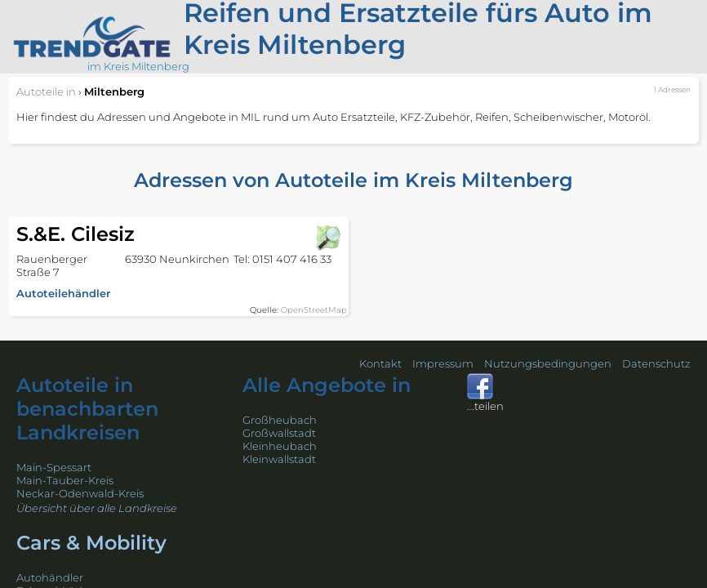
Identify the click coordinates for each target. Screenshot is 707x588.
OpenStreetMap (314, 310)
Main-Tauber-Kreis (65, 480)
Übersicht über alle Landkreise (97, 508)
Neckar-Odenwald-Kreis (80, 493)
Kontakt (380, 363)
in (46, 91)
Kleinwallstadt (279, 459)
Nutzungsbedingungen (548, 363)
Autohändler (50, 577)
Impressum (443, 363)
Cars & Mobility (91, 543)
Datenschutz (656, 363)
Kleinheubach (280, 446)
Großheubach (280, 420)
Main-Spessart (54, 467)
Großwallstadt (279, 433)
